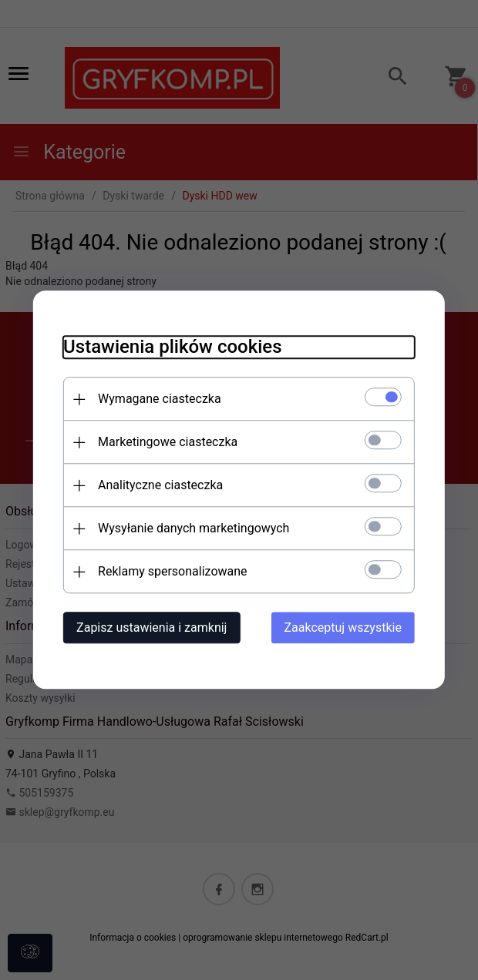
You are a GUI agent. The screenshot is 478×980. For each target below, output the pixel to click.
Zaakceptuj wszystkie (345, 628)
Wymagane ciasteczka (158, 399)
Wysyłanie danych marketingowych (192, 529)
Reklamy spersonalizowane (171, 572)
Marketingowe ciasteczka (166, 443)
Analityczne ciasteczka (159, 486)
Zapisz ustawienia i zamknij (150, 628)
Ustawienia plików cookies (171, 347)
